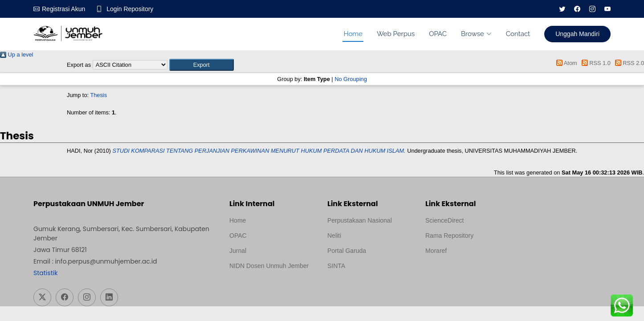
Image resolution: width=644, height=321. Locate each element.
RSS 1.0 (595, 63)
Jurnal (238, 251)
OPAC (438, 34)
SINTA (336, 266)
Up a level (16, 55)
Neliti (334, 236)
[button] (202, 65)
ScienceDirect (444, 220)
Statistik (45, 273)
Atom (565, 63)
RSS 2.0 (628, 63)
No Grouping (351, 79)
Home (353, 34)
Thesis (98, 95)
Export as (79, 65)
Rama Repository (449, 236)
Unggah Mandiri (577, 34)
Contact (518, 34)
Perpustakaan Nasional (360, 220)
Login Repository (130, 9)
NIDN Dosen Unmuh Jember (269, 266)
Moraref (436, 251)
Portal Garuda (347, 251)
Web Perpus (396, 34)
